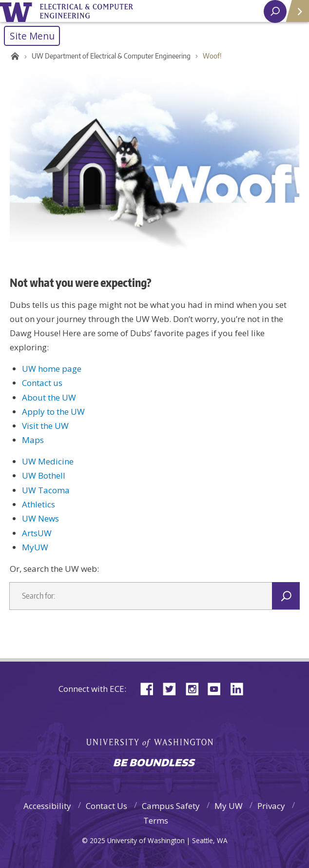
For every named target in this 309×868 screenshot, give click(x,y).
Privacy (271, 806)
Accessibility (47, 806)
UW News (40, 518)
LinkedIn (240, 688)
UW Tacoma (46, 490)
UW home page (52, 369)
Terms (156, 820)
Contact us (42, 383)
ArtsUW (37, 533)
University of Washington (18, 11)
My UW (229, 806)
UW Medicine (48, 461)
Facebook (151, 688)
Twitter (173, 688)
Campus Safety (171, 806)
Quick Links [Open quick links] (294, 15)
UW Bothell (44, 475)
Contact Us (106, 806)
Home (13, 56)
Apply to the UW (53, 412)
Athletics (39, 504)
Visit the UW (45, 426)
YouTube (218, 688)
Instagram (195, 688)
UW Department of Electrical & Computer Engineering (111, 56)
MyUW (35, 547)
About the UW (49, 397)
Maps (33, 440)
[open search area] (275, 11)
